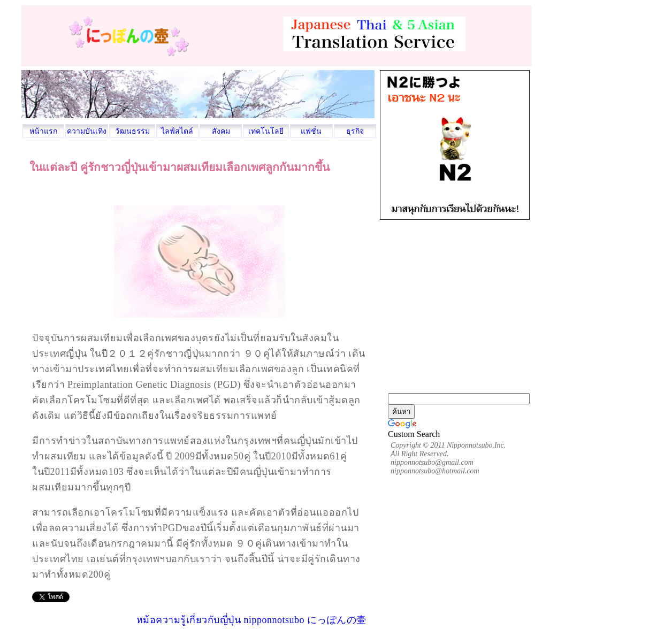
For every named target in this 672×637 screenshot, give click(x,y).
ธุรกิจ (355, 131)
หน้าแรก (43, 131)
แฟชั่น (311, 131)
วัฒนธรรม (132, 131)
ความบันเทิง (87, 131)
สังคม (221, 131)
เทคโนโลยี (266, 131)
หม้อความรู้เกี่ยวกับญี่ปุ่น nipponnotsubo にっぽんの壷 (251, 620)
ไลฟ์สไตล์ (177, 131)
